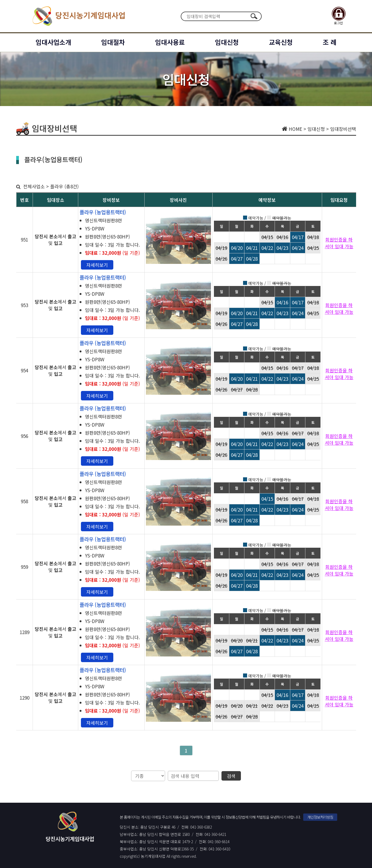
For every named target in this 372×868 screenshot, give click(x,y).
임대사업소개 (53, 42)
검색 (254, 16)
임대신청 (227, 42)
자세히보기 (97, 265)
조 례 (330, 42)
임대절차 (113, 42)
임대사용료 (170, 42)
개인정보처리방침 (320, 817)
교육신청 (281, 42)
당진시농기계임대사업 (78, 16)
